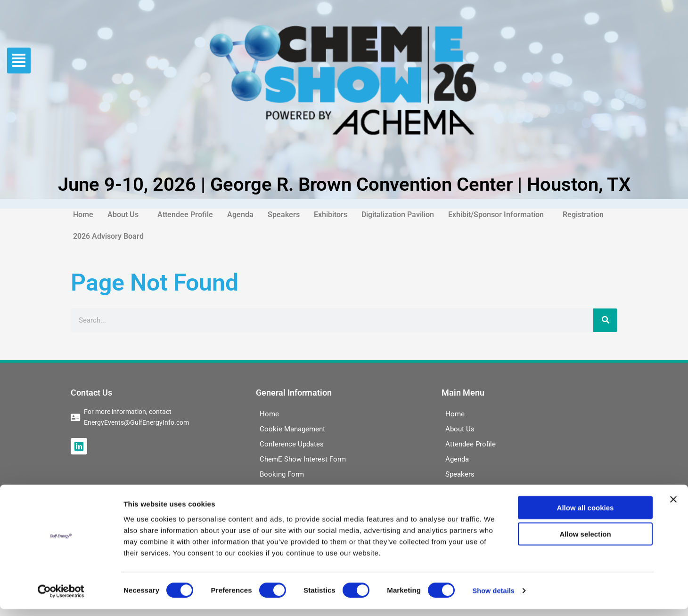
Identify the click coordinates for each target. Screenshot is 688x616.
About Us (123, 215)
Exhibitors (331, 215)
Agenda (240, 215)
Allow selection (585, 541)
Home (83, 215)
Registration (583, 215)
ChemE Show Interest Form (303, 459)
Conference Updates (292, 444)
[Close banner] (673, 506)
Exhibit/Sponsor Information (496, 215)
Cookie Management (292, 429)
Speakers (284, 215)
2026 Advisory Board (108, 236)
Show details (495, 597)
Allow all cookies (586, 514)
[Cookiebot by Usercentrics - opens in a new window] (61, 598)
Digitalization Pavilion (398, 215)
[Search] (605, 320)
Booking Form (282, 474)
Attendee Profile (185, 215)
